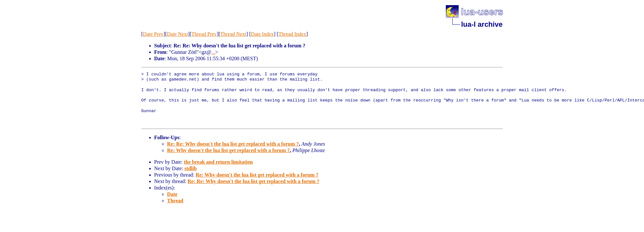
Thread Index (292, 34)
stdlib (190, 168)
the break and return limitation (218, 162)
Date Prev (153, 34)
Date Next (177, 34)
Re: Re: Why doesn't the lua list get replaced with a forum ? (233, 144)
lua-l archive (482, 24)
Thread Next (233, 34)
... (213, 52)
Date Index (262, 34)
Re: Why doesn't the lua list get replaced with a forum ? (229, 150)
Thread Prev (204, 34)
